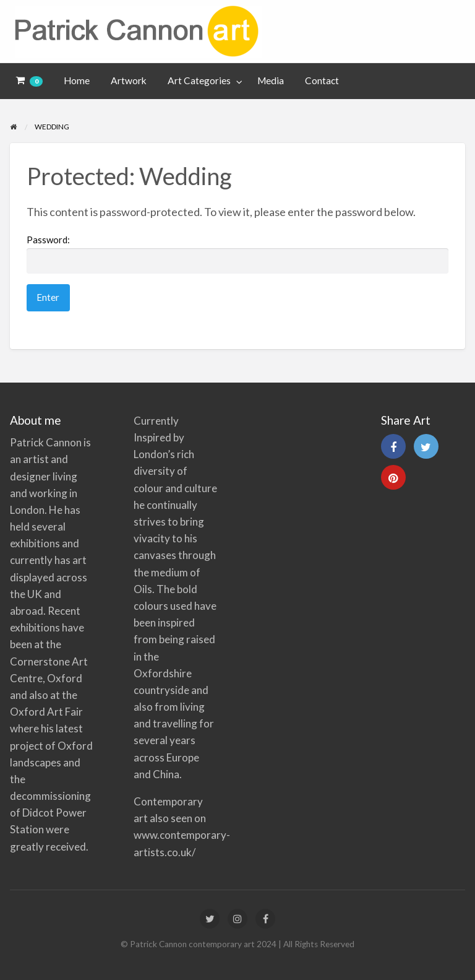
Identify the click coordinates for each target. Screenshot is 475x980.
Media (271, 80)
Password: (237, 254)
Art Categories (199, 80)
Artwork (129, 80)
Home (77, 80)
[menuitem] (30, 81)
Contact (322, 80)
